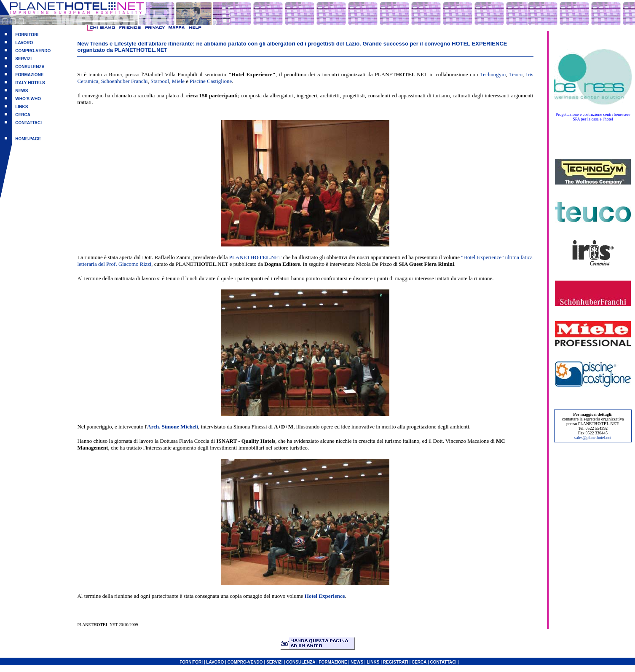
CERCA (23, 115)
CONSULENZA (30, 67)
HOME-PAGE (28, 139)
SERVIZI (23, 59)
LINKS (21, 107)
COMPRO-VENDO (33, 51)
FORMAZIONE (29, 75)
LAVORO (24, 43)
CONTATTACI (28, 123)
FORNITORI (27, 35)
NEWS (21, 91)
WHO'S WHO (28, 99)
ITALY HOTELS (30, 83)
